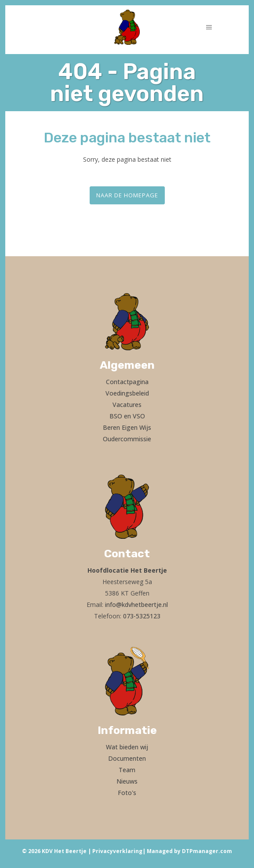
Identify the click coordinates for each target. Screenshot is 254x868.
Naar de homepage (127, 195)
